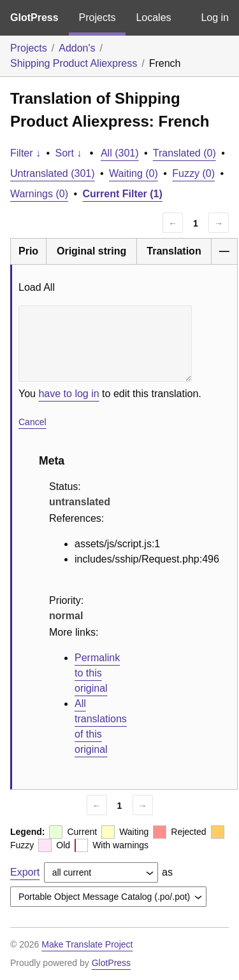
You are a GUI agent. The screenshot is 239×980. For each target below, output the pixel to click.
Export (25, 872)
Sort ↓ (69, 153)
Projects (98, 17)
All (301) (120, 153)
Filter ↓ (25, 153)
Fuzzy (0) (193, 173)
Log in (215, 17)
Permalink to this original (97, 673)
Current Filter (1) (123, 194)
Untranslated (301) (53, 173)
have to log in (69, 394)
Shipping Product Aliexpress (74, 63)
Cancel (33, 422)
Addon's (77, 48)
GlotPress (34, 17)
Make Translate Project (87, 944)
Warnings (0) (39, 194)
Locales (153, 17)
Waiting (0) (134, 173)
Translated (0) (185, 153)
